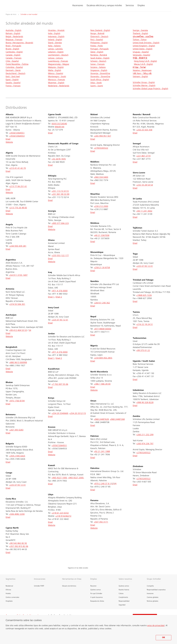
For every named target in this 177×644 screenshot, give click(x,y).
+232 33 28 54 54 (145, 185)
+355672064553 (17, 136)
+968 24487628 (101, 419)
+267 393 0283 (16, 430)
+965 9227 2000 (76, 478)
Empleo (141, 6)
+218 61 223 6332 (60, 513)
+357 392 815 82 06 (19, 547)
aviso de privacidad (156, 626)
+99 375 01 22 (143, 351)
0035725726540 (59, 124)
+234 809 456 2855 (103, 358)
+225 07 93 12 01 (18, 485)
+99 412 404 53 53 (18, 330)
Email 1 (51, 297)
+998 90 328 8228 (145, 403)
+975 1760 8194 (17, 401)
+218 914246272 (63, 516)
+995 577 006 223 (60, 224)
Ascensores (78, 6)
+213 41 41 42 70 (18, 168)
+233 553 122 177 (60, 256)
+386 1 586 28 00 (102, 384)
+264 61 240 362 (102, 303)
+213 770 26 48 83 (18, 208)
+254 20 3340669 (60, 414)
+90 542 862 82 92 (18, 543)
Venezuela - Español (141, 55)
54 (30, 330)
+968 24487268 (117, 419)
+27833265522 (101, 148)
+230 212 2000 (101, 206)
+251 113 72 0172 (60, 191)
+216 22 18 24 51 (145, 325)
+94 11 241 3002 (144, 211)
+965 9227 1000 (59, 478)
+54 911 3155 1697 (18, 275)
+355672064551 (17, 133)
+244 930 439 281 (18, 246)
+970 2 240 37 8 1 (103, 484)
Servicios (130, 6)
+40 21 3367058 (102, 236)
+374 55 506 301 (17, 304)
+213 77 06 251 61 (18, 187)
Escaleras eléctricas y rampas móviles (104, 6)
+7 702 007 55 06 (60, 384)
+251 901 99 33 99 (60, 194)
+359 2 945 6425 (17, 456)
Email (8, 139)
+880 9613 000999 (18, 363)
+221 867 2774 (143, 156)
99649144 (60, 127)
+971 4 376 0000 (60, 291)
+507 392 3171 (101, 522)
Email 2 (59, 297)
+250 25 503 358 (144, 130)
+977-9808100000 (103, 329)
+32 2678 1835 (59, 159)
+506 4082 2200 (17, 514)
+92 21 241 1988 (102, 452)
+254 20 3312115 (78, 414)
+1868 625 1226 (144, 295)
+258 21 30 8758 (102, 268)
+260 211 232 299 (145, 435)
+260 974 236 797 (145, 444)
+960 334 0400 (101, 177)
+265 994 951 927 (103, 136)
